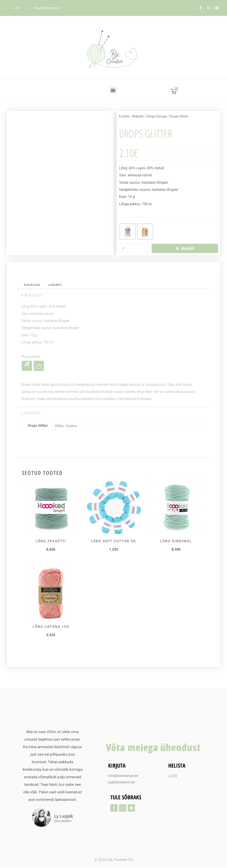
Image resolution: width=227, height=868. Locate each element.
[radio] (128, 232)
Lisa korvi (188, 249)
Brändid (138, 116)
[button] (113, 90)
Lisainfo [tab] (56, 286)
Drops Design (157, 116)
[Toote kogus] (134, 249)
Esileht (124, 116)
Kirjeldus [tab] (32, 286)
